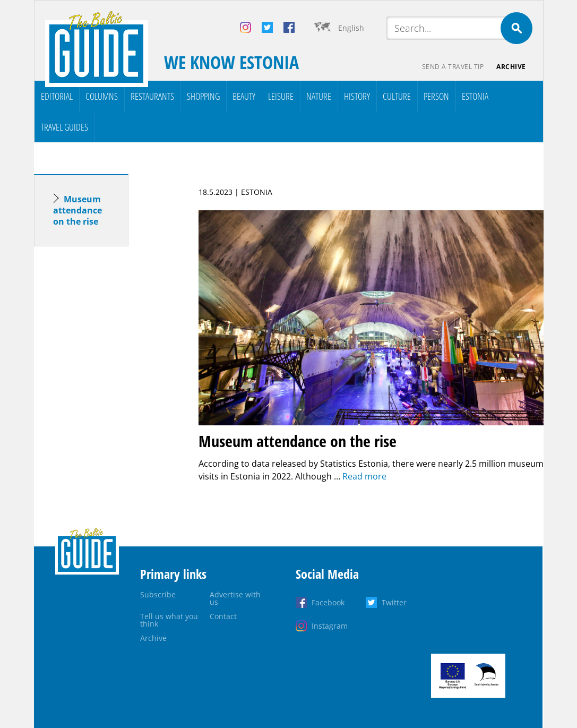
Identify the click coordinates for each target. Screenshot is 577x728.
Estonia (475, 96)
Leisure (281, 96)
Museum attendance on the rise (77, 210)
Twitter (394, 602)
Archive (511, 67)
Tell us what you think (169, 620)
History (357, 96)
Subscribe (158, 594)
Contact (223, 616)
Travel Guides (64, 127)
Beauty (244, 96)
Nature (319, 96)
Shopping (203, 96)
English (351, 28)
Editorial (57, 96)
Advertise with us (235, 598)
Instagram (330, 626)
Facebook (328, 602)
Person (436, 96)
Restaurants (152, 96)
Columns (102, 96)
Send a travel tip (453, 67)
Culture (397, 96)
